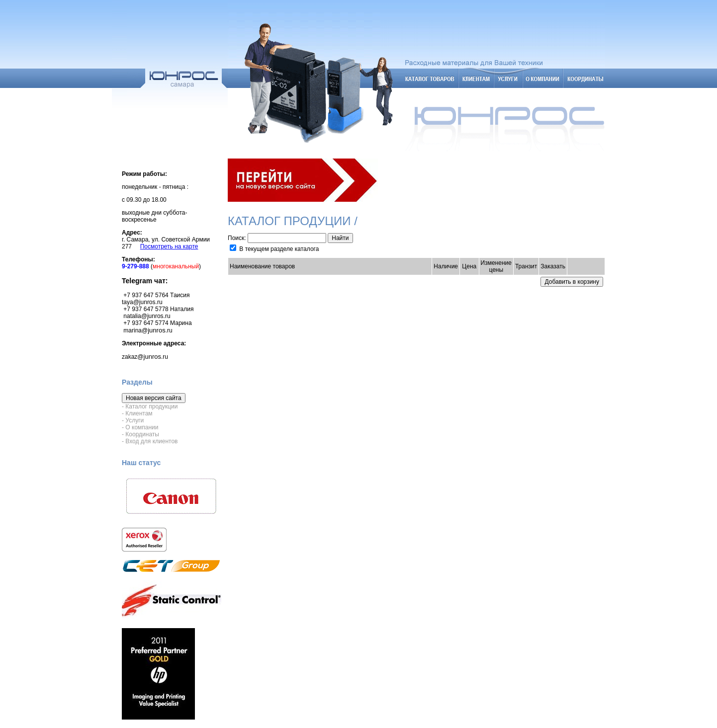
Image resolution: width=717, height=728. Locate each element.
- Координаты (140, 434)
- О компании (140, 427)
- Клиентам (137, 413)
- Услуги (133, 420)
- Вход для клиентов (150, 441)
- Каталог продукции (150, 406)
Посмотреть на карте (169, 246)
